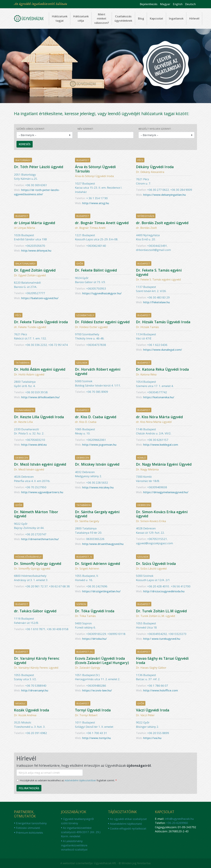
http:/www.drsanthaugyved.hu (103, 544)
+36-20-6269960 (177, 823)
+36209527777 (35, 293)
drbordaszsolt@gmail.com (153, 250)
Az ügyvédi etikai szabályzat (128, 819)
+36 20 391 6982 (36, 733)
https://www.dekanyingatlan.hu (165, 195)
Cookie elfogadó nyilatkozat (128, 828)
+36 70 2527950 (36, 487)
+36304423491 (157, 246)
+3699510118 (116, 634)
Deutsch (190, 4)
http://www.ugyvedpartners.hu (42, 492)
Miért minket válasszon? (102, 18)
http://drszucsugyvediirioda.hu (164, 591)
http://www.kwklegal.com (161, 445)
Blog (141, 18)
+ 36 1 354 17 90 (97, 198)
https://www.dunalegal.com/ (163, 350)
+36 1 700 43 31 (97, 733)
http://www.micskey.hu (98, 487)
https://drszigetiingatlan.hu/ (101, 591)
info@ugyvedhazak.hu (179, 819)
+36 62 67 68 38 (59, 586)
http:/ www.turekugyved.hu (162, 639)
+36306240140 (96, 246)
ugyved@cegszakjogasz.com (154, 543)
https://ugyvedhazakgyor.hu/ (102, 293)
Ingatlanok (176, 18)
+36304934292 (157, 634)
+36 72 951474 (58, 345)
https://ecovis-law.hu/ (97, 690)
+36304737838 (96, 345)
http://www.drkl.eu (34, 445)
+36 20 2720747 (36, 534)
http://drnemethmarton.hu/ (40, 539)
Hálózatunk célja (81, 18)
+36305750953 (96, 288)
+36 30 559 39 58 (36, 392)
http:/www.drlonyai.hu (36, 250)
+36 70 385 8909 (97, 392)
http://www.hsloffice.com (161, 690)
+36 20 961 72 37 (36, 586)
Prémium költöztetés (30, 833)
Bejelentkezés (149, 4)
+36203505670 (35, 246)
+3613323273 (177, 634)
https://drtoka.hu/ (95, 639)
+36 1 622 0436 (157, 345)
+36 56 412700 (181, 586)
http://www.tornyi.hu (97, 738)
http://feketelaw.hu (157, 302)
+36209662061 (96, 440)
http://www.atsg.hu (96, 203)
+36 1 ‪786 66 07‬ (158, 686)
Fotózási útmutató (28, 828)
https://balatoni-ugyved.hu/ (40, 298)
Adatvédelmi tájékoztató (126, 824)
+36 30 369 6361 (36, 185)
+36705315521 (157, 539)
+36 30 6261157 (158, 440)
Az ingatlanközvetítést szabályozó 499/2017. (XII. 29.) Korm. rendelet (81, 832)
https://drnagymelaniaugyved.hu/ (166, 492)
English (178, 4)
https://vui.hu (152, 738)
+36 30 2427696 (97, 586)
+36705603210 (35, 440)
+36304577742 (157, 392)
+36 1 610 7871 (35, 629)
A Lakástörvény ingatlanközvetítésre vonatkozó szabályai (74, 845)
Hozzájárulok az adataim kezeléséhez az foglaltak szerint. (67, 780)
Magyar (165, 4)
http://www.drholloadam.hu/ (41, 397)
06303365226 (95, 539)
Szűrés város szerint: (31, 129)
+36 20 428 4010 (158, 586)
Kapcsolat (156, 18)
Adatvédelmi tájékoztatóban (80, 780)
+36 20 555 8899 (158, 733)
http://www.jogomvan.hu (99, 445)
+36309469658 (157, 487)
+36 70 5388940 (36, 686)
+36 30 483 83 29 (158, 297)
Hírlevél (194, 18)
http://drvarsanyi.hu (35, 690)
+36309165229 (96, 634)
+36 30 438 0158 (58, 629)
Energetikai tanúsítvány (31, 823)
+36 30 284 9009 (181, 190)
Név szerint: (85, 129)
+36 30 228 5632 (97, 483)
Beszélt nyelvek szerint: (155, 129)
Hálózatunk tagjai (60, 18)
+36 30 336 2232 (36, 345)
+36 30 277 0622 (158, 190)
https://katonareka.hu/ (159, 397)
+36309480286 (96, 686)
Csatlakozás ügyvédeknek (123, 18)
